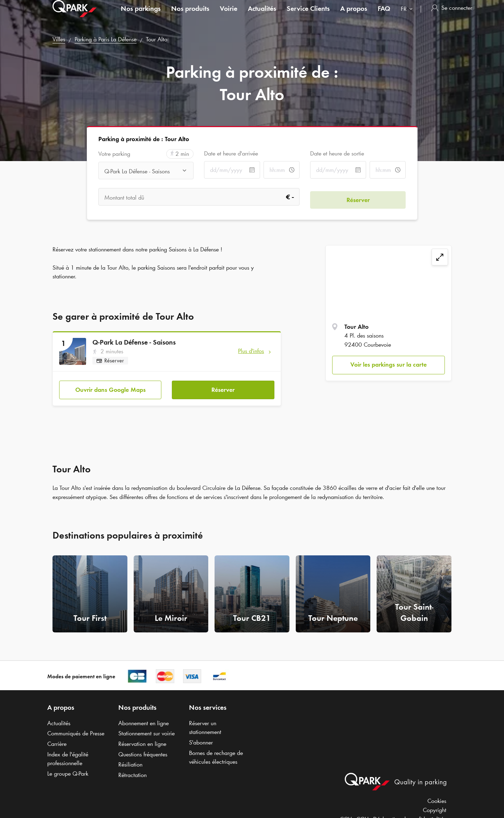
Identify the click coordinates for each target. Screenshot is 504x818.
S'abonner (201, 740)
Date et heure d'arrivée (231, 153)
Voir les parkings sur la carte (388, 365)
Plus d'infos (251, 351)
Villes (59, 39)
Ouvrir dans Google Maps (110, 387)
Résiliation (130, 762)
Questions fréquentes (143, 751)
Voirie (229, 15)
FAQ (384, 15)
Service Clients (308, 15)
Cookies (437, 798)
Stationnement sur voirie (146, 730)
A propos (354, 15)
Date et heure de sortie (337, 153)
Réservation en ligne (142, 741)
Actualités (262, 15)
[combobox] (408, 17)
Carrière (57, 741)
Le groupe (68, 771)
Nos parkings (141, 15)
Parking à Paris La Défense (106, 39)
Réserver (223, 387)
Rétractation (132, 772)
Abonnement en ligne (143, 720)
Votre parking (114, 154)
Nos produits (190, 15)
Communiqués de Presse (76, 730)
